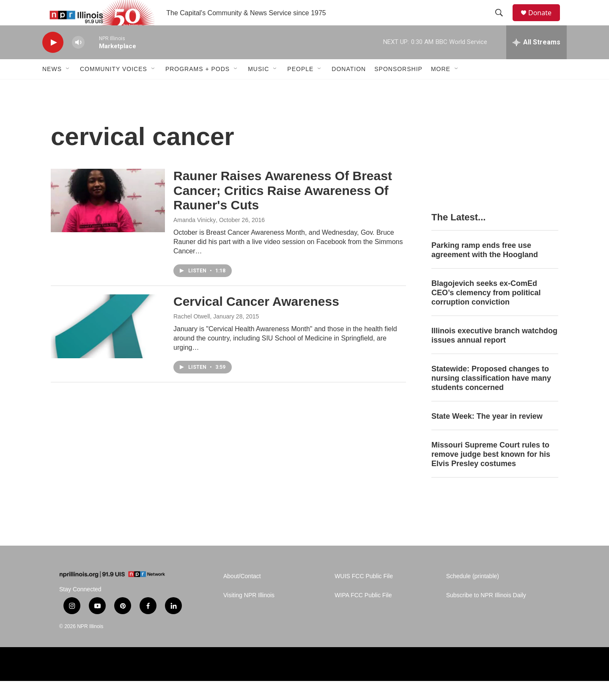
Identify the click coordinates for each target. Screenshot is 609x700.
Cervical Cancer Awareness (256, 320)
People (300, 88)
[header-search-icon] (503, 22)
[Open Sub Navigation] (68, 88)
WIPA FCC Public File (363, 614)
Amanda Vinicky (195, 239)
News (52, 88)
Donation (349, 88)
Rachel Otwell (192, 335)
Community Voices (114, 88)
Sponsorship (398, 88)
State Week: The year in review (487, 435)
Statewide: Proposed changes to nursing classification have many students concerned (491, 397)
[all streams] (536, 61)
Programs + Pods (198, 88)
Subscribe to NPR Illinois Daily (486, 614)
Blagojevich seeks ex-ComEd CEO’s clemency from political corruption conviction (486, 312)
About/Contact (242, 595)
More (441, 88)
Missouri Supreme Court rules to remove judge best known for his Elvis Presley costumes (491, 473)
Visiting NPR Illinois (249, 614)
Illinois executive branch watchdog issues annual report (494, 354)
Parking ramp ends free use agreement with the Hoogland (485, 269)
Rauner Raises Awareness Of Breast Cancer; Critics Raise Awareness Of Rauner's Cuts (283, 210)
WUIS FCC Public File (364, 595)
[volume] (78, 62)
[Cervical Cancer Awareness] (108, 345)
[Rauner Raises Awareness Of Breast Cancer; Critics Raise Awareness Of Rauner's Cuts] (108, 220)
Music (258, 88)
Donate (545, 22)
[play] (53, 62)
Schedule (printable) (473, 595)
